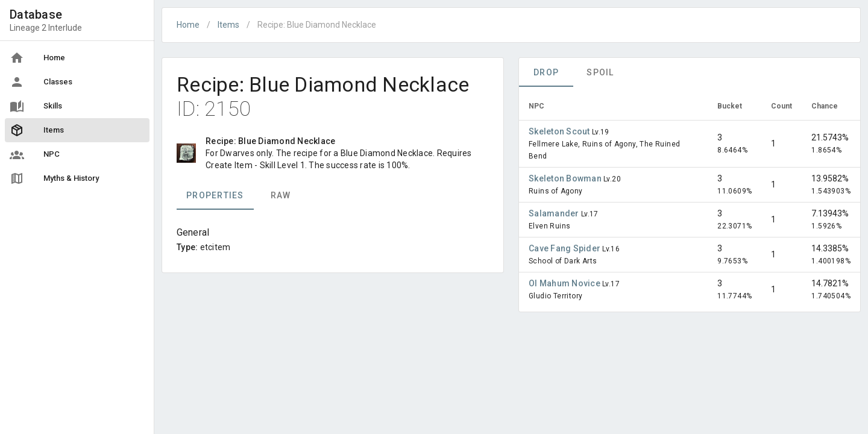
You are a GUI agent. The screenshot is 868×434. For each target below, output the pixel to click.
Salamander (555, 213)
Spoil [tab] (600, 72)
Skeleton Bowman (566, 178)
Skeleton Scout (560, 131)
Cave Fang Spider (565, 248)
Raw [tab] (281, 195)
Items (228, 25)
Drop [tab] (546, 72)
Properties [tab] (215, 195)
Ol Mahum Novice (565, 283)
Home (188, 25)
